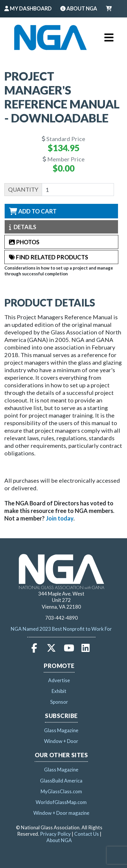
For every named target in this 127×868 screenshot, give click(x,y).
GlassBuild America (61, 781)
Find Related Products (49, 257)
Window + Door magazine (61, 813)
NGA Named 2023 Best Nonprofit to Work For (61, 629)
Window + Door (61, 741)
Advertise (59, 680)
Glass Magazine (61, 730)
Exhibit (59, 691)
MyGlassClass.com (61, 791)
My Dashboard (28, 8)
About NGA (79, 8)
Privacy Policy (55, 834)
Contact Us (87, 834)
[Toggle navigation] (109, 38)
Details (23, 227)
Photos (24, 242)
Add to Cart (33, 211)
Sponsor (59, 702)
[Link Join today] (60, 518)
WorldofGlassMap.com (61, 802)
